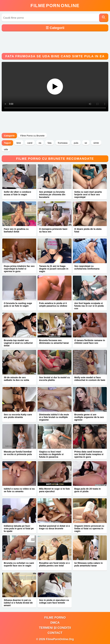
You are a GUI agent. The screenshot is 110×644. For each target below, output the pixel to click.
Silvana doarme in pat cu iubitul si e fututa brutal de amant (18, 603)
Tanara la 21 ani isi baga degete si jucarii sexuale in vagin (54, 269)
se (86, 143)
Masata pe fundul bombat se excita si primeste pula (18, 453)
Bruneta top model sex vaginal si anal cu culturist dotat (18, 343)
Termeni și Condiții (55, 628)
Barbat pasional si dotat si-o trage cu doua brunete (55, 527)
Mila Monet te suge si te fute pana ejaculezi (54, 490)
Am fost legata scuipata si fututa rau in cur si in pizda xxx (89, 306)
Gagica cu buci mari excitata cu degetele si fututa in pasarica (51, 454)
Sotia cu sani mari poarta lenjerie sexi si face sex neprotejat (88, 194)
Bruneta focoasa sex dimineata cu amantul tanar (54, 342)
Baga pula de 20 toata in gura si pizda (88, 490)
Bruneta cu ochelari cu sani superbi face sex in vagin (19, 564)
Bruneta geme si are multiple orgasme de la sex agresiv (89, 417)
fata (49, 143)
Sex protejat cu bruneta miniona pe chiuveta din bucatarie (52, 194)
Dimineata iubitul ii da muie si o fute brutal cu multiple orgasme (54, 417)
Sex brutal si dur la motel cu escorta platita (54, 379)
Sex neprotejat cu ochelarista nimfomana (87, 267)
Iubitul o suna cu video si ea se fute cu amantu (19, 490)
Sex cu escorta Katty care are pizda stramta (18, 416)
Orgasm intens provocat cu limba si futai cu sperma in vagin (89, 528)
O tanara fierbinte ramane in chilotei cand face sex (90, 342)
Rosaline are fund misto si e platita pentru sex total (54, 564)
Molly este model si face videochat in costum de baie (90, 379)
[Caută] (104, 18)
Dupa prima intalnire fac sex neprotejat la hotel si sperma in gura (19, 269)
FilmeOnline (55, 6)
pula (76, 143)
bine (19, 143)
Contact (55, 633)
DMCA (55, 623)
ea (40, 143)
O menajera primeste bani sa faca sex (53, 230)
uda (6, 149)
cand (30, 143)
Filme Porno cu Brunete (32, 136)
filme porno (55, 618)
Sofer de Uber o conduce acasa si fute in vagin (18, 193)
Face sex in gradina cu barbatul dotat (16, 230)
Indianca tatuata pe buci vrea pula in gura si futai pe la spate (19, 528)
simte (96, 143)
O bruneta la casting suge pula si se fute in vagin (18, 304)
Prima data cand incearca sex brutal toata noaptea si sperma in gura (89, 454)
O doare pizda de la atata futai (88, 230)
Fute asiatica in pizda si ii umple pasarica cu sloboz (53, 304)
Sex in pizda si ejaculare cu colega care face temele (54, 601)
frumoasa (63, 143)
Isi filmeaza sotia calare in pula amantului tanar (88, 564)
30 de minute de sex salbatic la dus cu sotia (16, 379)
